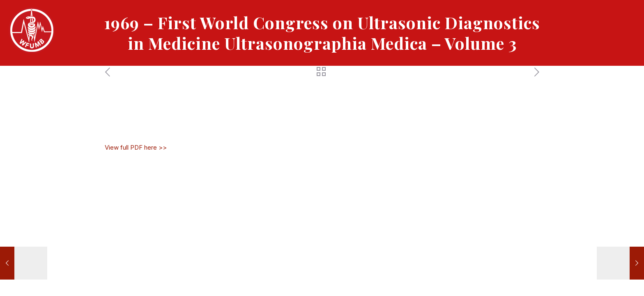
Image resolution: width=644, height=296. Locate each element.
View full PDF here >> (136, 147)
